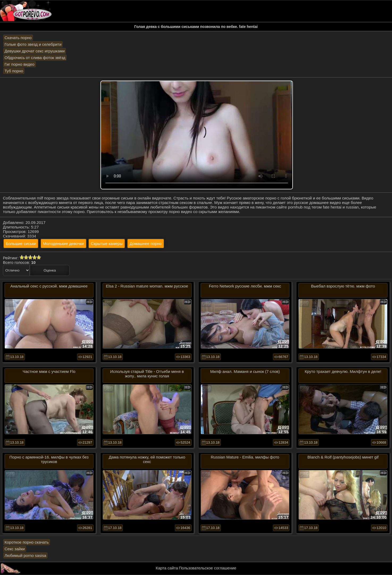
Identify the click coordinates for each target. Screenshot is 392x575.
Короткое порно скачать (27, 542)
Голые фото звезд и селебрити (33, 44)
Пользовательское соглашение (208, 568)
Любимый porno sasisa (25, 555)
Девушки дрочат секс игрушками (35, 51)
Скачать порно (18, 38)
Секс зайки (15, 549)
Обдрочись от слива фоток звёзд (35, 58)
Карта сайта (167, 568)
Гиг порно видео (20, 64)
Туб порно (14, 71)
